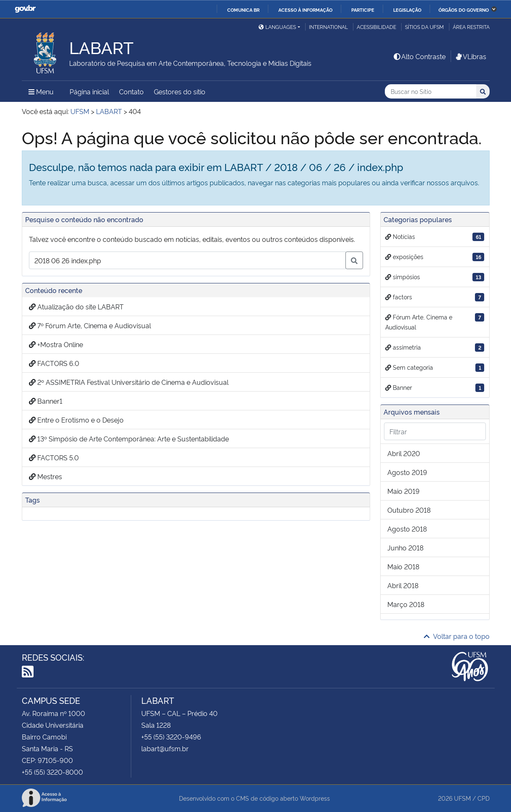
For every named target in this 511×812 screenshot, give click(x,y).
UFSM (462, 798)
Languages (277, 27)
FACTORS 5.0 (54, 457)
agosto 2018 (407, 529)
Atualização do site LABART (76, 306)
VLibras (470, 56)
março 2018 (406, 604)
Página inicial (89, 91)
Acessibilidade (376, 27)
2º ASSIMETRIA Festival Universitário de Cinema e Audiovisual (129, 382)
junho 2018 (405, 547)
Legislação (407, 10)
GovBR (25, 9)
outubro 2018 (409, 510)
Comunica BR (243, 10)
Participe (363, 10)
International (328, 27)
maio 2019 (403, 491)
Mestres (45, 476)
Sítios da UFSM (424, 27)
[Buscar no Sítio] (431, 92)
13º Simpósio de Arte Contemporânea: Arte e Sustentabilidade (129, 438)
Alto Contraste (419, 56)
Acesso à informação (305, 10)
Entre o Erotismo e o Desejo (76, 420)
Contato (131, 91)
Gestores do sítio (180, 91)
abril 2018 (403, 585)
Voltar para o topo (457, 636)
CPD (484, 798)
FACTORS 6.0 (54, 363)
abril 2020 (404, 453)
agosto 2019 (407, 472)
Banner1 (46, 401)
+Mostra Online (56, 344)
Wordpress (315, 798)
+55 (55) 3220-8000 (52, 772)
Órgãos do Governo (464, 10)
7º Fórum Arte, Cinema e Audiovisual (90, 325)
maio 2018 (403, 566)
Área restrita (471, 27)
